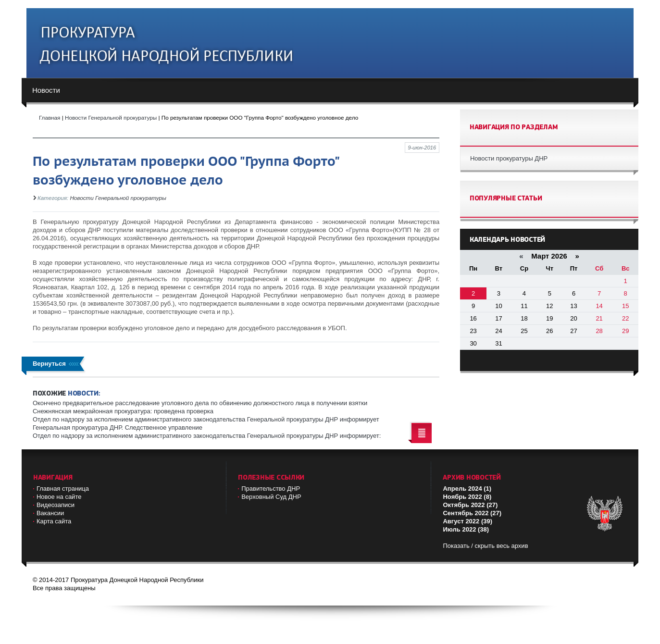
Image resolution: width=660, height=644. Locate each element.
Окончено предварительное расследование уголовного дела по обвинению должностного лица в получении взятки (200, 403)
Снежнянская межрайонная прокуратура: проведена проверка (123, 411)
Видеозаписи (56, 505)
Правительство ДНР (271, 489)
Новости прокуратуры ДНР (509, 158)
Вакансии (50, 513)
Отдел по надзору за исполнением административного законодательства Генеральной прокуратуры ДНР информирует (206, 419)
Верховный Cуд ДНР (271, 497)
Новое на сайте (59, 497)
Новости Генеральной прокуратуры (118, 198)
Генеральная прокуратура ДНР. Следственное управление (118, 427)
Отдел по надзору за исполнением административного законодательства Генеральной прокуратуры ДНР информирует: (207, 436)
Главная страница (63, 489)
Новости (46, 90)
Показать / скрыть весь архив (485, 546)
